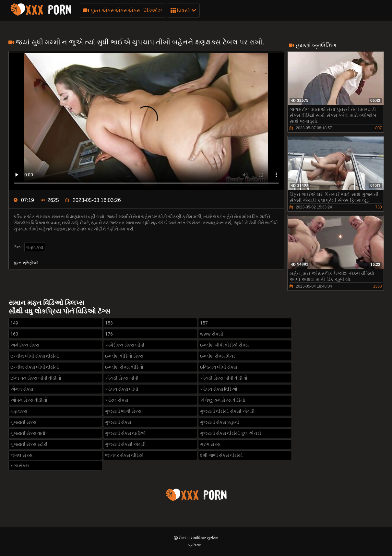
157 (204, 323)
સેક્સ (184, 538)
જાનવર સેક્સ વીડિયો (124, 455)
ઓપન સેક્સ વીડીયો (29, 400)
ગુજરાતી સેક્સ (118, 422)
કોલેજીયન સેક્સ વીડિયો (223, 400)
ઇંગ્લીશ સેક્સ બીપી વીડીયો (35, 367)
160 (14, 334)
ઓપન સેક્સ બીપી (122, 389)
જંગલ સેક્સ (21, 455)
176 (109, 334)
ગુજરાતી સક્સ (23, 422)
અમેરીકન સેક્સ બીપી (125, 345)
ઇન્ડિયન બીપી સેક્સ (219, 367)
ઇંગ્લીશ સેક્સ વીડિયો (124, 367)
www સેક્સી (212, 334)
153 (109, 323)
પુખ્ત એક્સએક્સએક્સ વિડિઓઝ (123, 11)
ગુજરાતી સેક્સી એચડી (125, 444)
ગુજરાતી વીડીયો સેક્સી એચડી (227, 411)
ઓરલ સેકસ (117, 400)
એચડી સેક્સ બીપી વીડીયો (224, 378)
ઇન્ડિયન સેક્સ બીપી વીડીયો (36, 378)
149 (14, 323)
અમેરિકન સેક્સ (25, 345)
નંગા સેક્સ (20, 466)
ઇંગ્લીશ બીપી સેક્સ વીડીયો (35, 356)
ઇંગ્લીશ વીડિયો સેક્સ (124, 356)
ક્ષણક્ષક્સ (35, 247)
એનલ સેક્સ (22, 389)
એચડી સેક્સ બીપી (122, 378)
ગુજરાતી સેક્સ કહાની (220, 422)
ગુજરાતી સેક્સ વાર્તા (28, 433)
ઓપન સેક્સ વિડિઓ (219, 389)
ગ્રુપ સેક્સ (210, 444)
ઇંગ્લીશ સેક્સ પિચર (218, 356)
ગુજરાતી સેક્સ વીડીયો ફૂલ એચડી (231, 433)
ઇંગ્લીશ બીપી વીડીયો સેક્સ (224, 345)
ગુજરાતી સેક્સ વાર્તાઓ (125, 433)
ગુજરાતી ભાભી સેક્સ (123, 411)
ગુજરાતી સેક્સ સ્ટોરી (29, 444)
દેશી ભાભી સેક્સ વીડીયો (221, 455)
